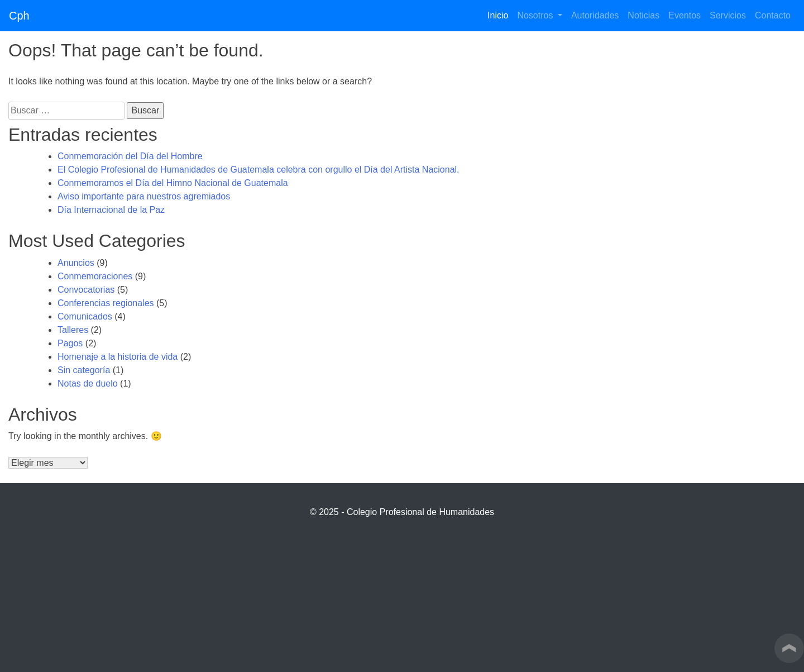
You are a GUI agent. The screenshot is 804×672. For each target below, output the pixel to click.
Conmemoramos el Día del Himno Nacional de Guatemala (173, 183)
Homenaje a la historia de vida (118, 357)
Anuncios (76, 263)
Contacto (773, 15)
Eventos (685, 15)
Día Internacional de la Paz (111, 210)
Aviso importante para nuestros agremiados (144, 196)
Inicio (500, 14)
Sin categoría (84, 370)
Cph (19, 16)
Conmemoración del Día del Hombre (130, 156)
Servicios (728, 15)
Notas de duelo (88, 383)
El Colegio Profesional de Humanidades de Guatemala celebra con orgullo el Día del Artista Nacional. (259, 170)
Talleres (73, 330)
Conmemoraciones (95, 276)
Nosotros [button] (536, 15)
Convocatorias (86, 290)
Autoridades (595, 15)
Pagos (70, 343)
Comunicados (85, 316)
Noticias (643, 15)
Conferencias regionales (106, 303)
